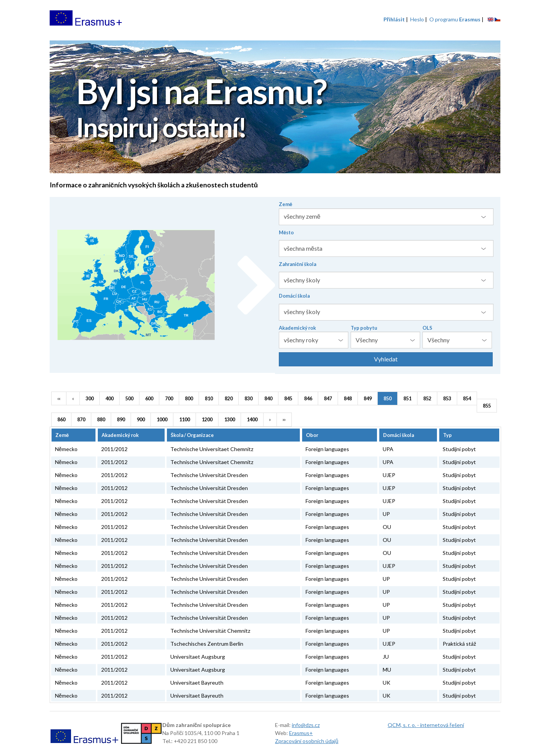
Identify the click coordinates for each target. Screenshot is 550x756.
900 (141, 419)
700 (169, 398)
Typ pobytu (364, 328)
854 (467, 398)
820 (229, 398)
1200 (207, 419)
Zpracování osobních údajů (307, 741)
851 (407, 398)
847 (328, 398)
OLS (427, 328)
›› (284, 419)
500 (129, 398)
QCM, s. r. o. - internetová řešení (426, 725)
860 (61, 419)
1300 (230, 419)
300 (90, 398)
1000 (162, 419)
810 (209, 398)
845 (288, 398)
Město (286, 232)
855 (487, 406)
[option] (275, 108)
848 (348, 398)
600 (149, 398)
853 (447, 398)
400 (109, 398)
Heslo (417, 19)
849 (368, 398)
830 (248, 398)
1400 (252, 419)
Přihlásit (394, 19)
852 (427, 398)
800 (189, 398)
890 (121, 419)
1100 (184, 419)
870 (81, 419)
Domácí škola (294, 296)
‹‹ (59, 398)
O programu (455, 19)
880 (101, 419)
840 (268, 398)
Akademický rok (297, 328)
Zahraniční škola (298, 264)
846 (308, 398)
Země (286, 204)
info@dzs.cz (306, 725)
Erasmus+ (301, 733)
